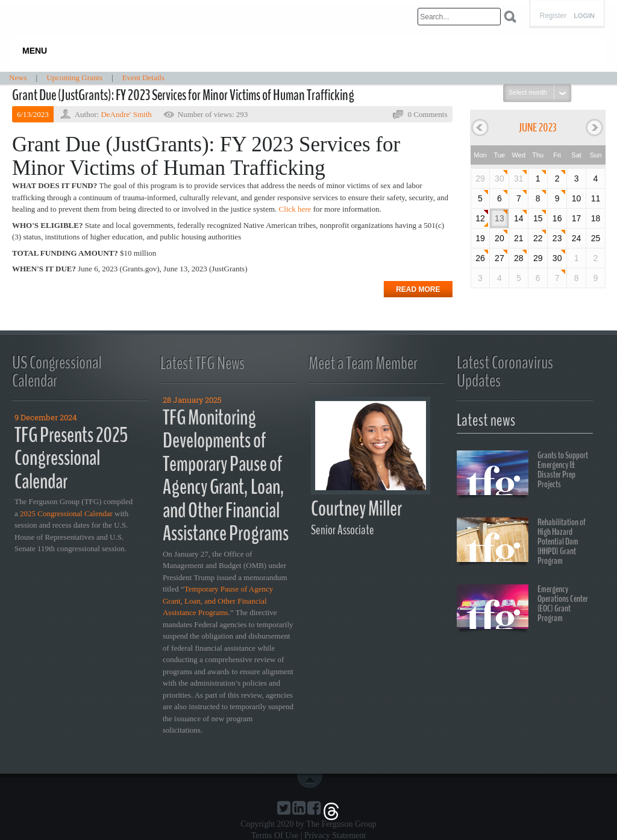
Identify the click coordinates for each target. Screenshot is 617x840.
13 (500, 218)
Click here (295, 209)
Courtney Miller (356, 509)
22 (538, 238)
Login (584, 16)
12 (480, 218)
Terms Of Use (275, 835)
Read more (418, 289)
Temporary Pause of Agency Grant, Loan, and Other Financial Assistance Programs (218, 601)
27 (500, 258)
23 (557, 238)
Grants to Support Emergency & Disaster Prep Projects (522, 475)
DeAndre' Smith (126, 114)
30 (500, 178)
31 (519, 178)
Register (553, 16)
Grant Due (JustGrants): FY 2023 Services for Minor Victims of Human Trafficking (183, 95)
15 (538, 218)
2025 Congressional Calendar (66, 513)
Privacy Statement (335, 835)
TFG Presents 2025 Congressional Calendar (71, 458)
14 (519, 218)
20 (500, 238)
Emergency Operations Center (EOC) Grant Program (522, 608)
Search (510, 17)
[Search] (459, 17)
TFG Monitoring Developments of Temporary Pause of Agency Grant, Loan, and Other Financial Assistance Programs (226, 476)
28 (519, 258)
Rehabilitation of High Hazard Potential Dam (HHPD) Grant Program (521, 542)
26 (480, 258)
